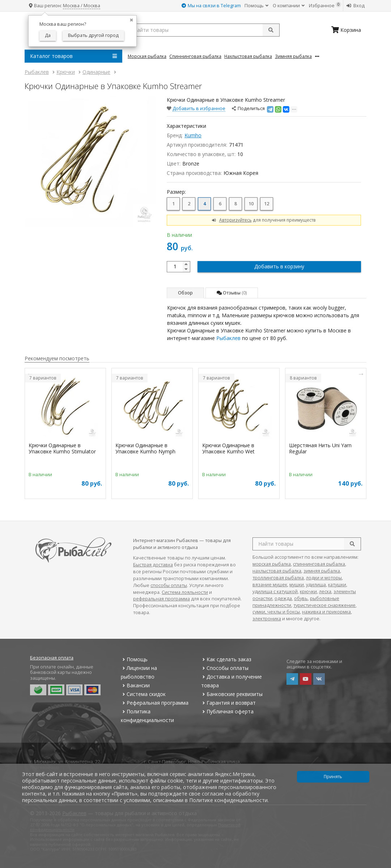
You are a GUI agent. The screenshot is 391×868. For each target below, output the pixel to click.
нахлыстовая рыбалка (277, 571)
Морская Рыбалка (147, 56)
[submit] (271, 30)
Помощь (256, 6)
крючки (308, 592)
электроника (267, 619)
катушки (337, 585)
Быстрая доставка (153, 565)
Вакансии (135, 685)
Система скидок (143, 694)
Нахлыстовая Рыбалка (248, 56)
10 (251, 204)
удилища (316, 585)
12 (267, 204)
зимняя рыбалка (322, 571)
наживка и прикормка (326, 612)
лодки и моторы (324, 578)
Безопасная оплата (52, 658)
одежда (283, 598)
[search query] (204, 30)
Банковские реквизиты (232, 694)
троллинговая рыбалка (278, 578)
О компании (289, 6)
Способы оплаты (225, 668)
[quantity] (178, 267)
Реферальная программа (154, 703)
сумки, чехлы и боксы (276, 612)
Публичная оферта (227, 711)
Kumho (193, 135)
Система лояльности (185, 592)
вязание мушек (270, 585)
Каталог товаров (73, 56)
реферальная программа (161, 599)
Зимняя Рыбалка (293, 56)
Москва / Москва (82, 6)
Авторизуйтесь (235, 220)
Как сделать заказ (226, 659)
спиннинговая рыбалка (319, 564)
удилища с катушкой (275, 592)
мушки (297, 585)
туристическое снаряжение (324, 605)
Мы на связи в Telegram (211, 6)
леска (325, 592)
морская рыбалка (272, 564)
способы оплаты (169, 585)
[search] (352, 544)
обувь (301, 598)
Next (361, 374)
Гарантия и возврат (228, 703)
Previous (30, 374)
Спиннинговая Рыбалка (195, 56)
